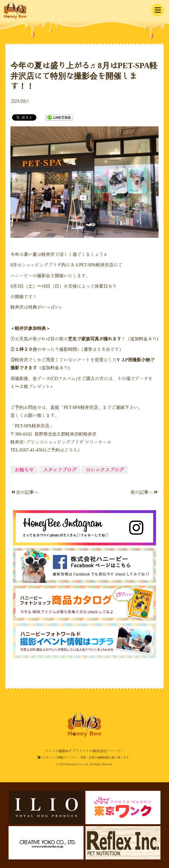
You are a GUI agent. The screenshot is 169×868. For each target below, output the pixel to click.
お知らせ (24, 470)
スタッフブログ (60, 470)
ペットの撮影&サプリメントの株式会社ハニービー (15, 10)
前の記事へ (144, 492)
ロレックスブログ (105, 470)
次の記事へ (25, 492)
